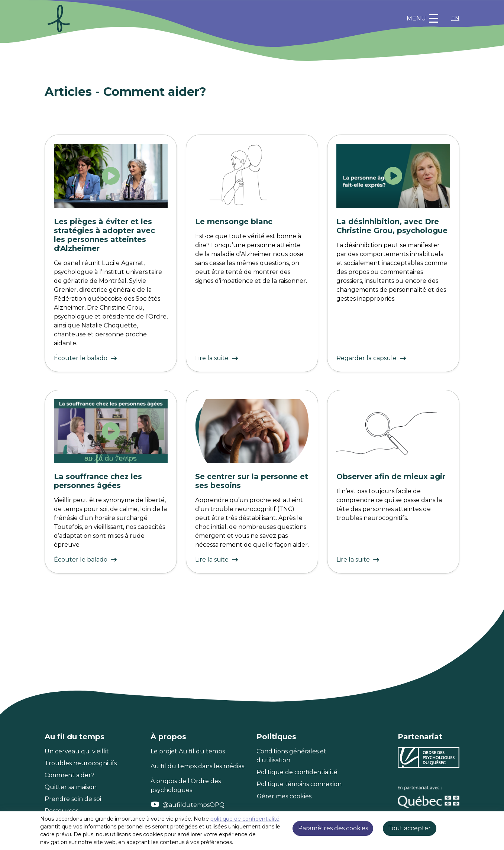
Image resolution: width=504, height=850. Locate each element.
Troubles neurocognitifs (81, 763)
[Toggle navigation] (422, 19)
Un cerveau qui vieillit (77, 751)
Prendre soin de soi (73, 799)
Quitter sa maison (71, 787)
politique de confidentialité (245, 819)
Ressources (62, 811)
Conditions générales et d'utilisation (291, 756)
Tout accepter (409, 828)
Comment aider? (70, 775)
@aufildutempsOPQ (193, 805)
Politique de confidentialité (297, 772)
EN (455, 18)
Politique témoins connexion (299, 784)
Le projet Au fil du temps (188, 751)
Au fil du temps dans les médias (197, 766)
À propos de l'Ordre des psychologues (186, 786)
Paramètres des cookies (333, 828)
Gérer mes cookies (284, 796)
